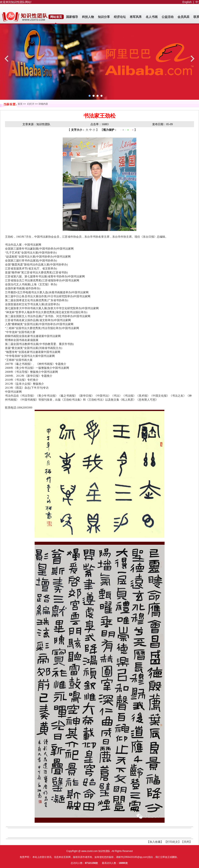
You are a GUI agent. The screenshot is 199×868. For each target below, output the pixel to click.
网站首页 (56, 17)
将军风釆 (136, 17)
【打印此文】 (173, 842)
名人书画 (152, 17)
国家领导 (72, 17)
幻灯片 (31, 104)
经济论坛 (120, 17)
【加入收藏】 (155, 842)
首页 (20, 104)
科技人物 (88, 17)
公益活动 (168, 17)
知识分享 (104, 17)
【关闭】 (186, 842)
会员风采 (183, 17)
